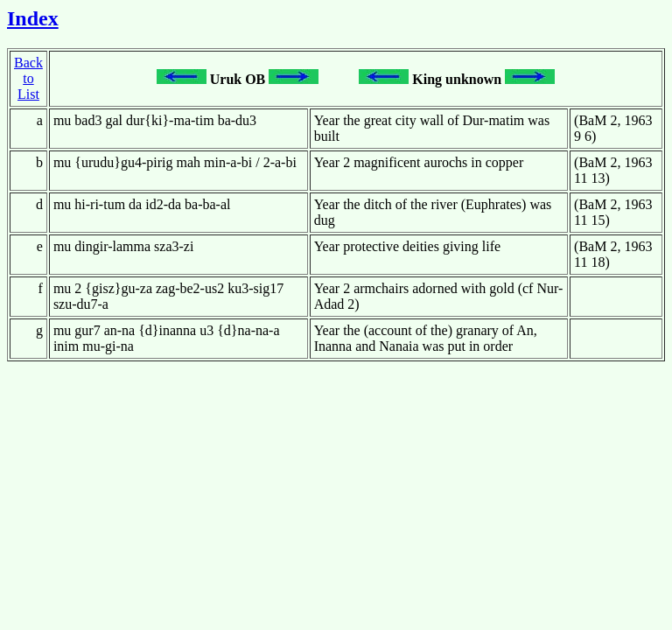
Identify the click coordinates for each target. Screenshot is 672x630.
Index (33, 18)
